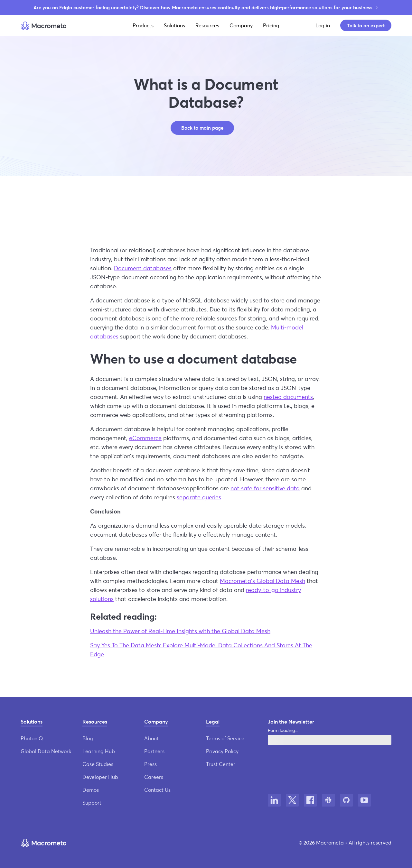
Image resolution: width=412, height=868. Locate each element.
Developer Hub (100, 777)
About (151, 738)
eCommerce (145, 438)
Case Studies (98, 764)
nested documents (288, 397)
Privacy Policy (222, 751)
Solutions (174, 25)
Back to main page (202, 128)
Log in (323, 25)
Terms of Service (225, 738)
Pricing (271, 25)
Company (241, 25)
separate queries (199, 497)
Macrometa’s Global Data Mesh (262, 581)
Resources (207, 25)
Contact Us (157, 790)
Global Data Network (46, 751)
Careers (154, 777)
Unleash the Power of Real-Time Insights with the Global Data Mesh (180, 631)
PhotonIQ (32, 738)
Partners (154, 751)
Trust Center (221, 764)
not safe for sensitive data (265, 488)
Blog (88, 738)
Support (92, 803)
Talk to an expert (366, 25)
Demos (91, 790)
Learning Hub (99, 751)
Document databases (143, 268)
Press (150, 764)
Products (143, 25)
